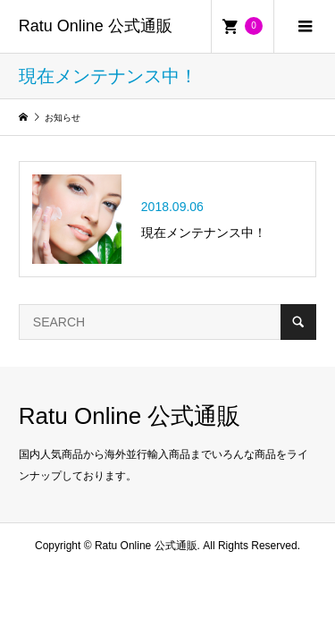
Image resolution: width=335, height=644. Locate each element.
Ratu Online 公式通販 (96, 26)
